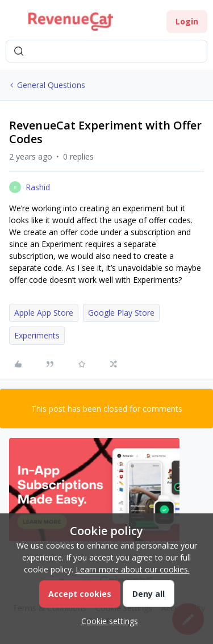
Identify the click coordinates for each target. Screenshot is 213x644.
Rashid (38, 187)
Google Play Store (121, 313)
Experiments (37, 335)
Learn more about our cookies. (133, 569)
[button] (12, 24)
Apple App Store (44, 313)
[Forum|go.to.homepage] (71, 22)
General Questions (51, 85)
